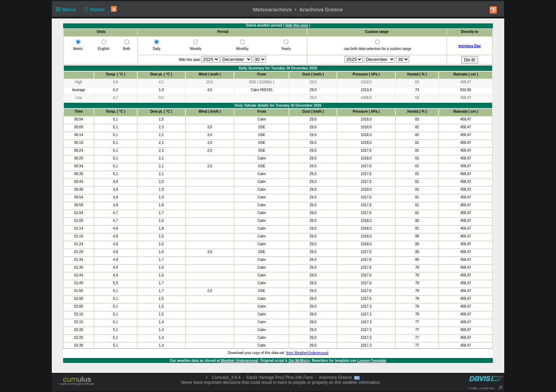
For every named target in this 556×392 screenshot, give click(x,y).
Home (93, 9)
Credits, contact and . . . (486, 388)
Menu (67, 9)
